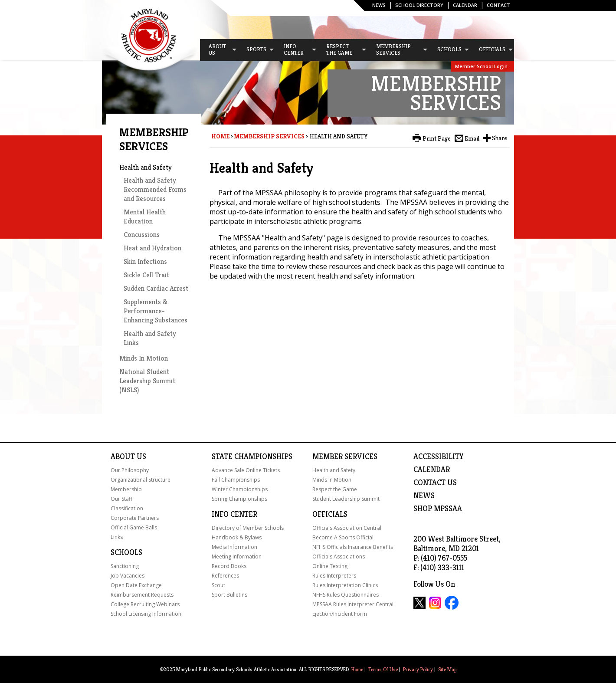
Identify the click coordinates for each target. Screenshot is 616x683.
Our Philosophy (130, 470)
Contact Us (435, 483)
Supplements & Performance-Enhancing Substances (156, 311)
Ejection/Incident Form (340, 614)
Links (117, 537)
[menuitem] (219, 50)
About (123, 456)
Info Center (234, 514)
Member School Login (481, 66)
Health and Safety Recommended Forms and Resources (155, 189)
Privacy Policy (418, 669)
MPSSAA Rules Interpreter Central (353, 604)
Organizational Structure (141, 480)
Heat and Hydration (152, 248)
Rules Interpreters (334, 576)
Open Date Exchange (136, 585)
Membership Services (269, 136)
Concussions (142, 235)
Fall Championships (236, 480)
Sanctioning (125, 566)
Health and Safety (146, 167)
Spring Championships (239, 499)
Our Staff (121, 499)
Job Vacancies (128, 576)
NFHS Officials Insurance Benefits (353, 547)
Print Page (437, 138)
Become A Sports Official (343, 537)
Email (472, 138)
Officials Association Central (347, 528)
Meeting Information (237, 557)
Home (220, 136)
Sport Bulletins (229, 595)
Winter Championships (240, 489)
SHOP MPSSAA (438, 509)
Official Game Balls (134, 527)
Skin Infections (145, 261)
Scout (218, 585)
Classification (127, 508)
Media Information (234, 547)
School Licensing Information (146, 614)
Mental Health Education (145, 217)
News (379, 5)
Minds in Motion (332, 480)
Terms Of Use (383, 669)
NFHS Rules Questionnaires (346, 595)
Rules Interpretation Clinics (345, 585)
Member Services (345, 456)
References (225, 576)
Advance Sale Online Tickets (246, 470)
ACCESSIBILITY (439, 456)
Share (500, 138)
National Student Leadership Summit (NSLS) (147, 381)
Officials (330, 514)
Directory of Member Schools (248, 528)
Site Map (447, 669)
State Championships (252, 456)
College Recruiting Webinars (145, 604)
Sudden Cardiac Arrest (156, 288)
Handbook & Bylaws (237, 537)
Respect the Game (335, 489)
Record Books (229, 566)
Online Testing (330, 566)
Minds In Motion (144, 358)
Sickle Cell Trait (146, 275)
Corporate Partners (135, 518)
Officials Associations (339, 557)
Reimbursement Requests (142, 595)
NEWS (424, 496)
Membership (126, 489)
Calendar (465, 5)
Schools (126, 552)
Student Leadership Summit (346, 499)
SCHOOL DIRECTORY (419, 5)
